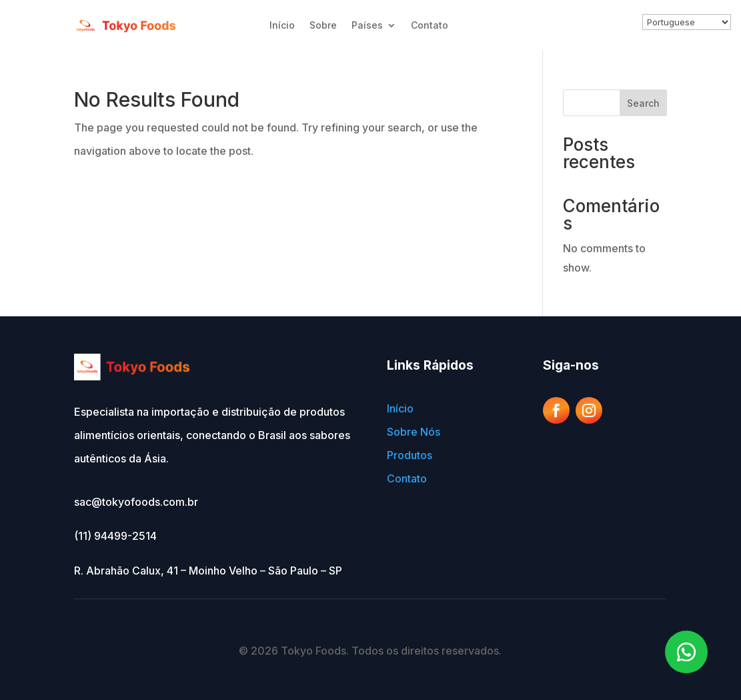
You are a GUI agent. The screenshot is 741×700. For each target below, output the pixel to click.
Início (282, 25)
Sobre (323, 25)
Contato (430, 25)
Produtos (410, 455)
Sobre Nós (414, 432)
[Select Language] (687, 22)
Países (367, 25)
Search (643, 103)
